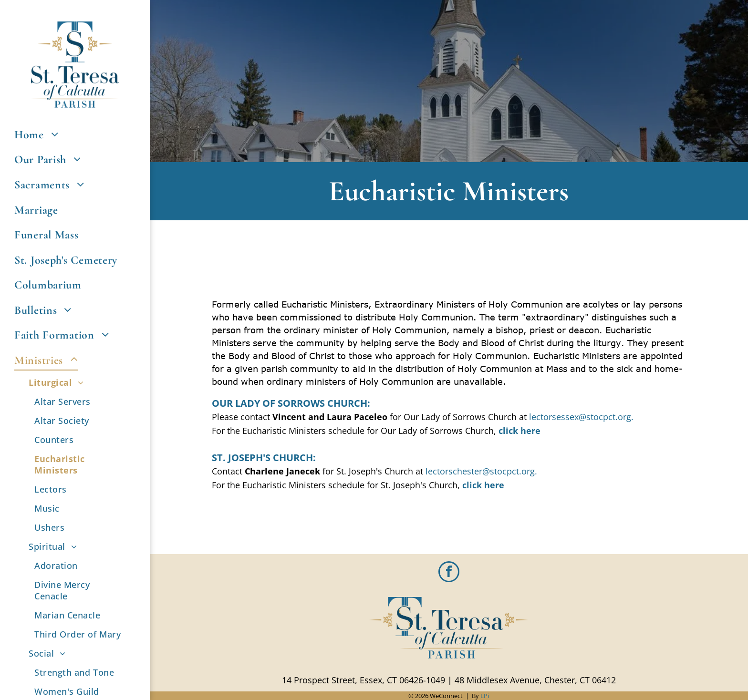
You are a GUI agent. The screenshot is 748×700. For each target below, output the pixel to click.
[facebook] (449, 573)
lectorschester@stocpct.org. (481, 471)
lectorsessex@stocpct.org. (581, 417)
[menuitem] (75, 135)
